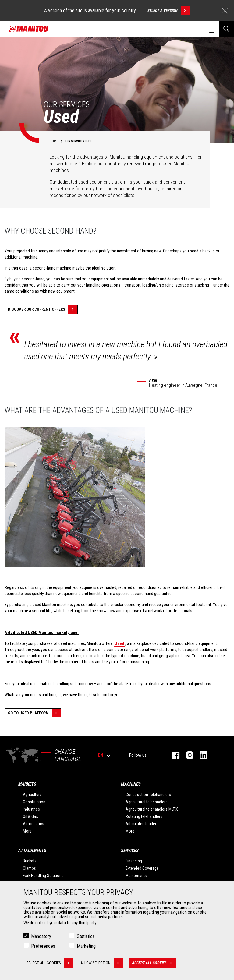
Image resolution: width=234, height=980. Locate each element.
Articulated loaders (142, 824)
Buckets (30, 861)
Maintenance (137, 876)
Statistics (86, 936)
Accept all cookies (154, 963)
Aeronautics (34, 824)
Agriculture (32, 795)
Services (130, 851)
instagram (187, 755)
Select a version (169, 11)
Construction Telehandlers (148, 795)
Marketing (86, 946)
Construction (34, 802)
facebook (173, 755)
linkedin (200, 755)
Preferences (43, 946)
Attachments (32, 851)
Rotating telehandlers (144, 816)
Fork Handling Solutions (43, 876)
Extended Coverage (142, 868)
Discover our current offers (43, 309)
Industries (31, 809)
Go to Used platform (34, 713)
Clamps (29, 868)
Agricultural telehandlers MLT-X (152, 809)
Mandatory (41, 936)
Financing (134, 861)
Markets (27, 784)
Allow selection (102, 963)
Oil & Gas (30, 816)
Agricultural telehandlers (147, 802)
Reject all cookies (50, 963)
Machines (131, 784)
